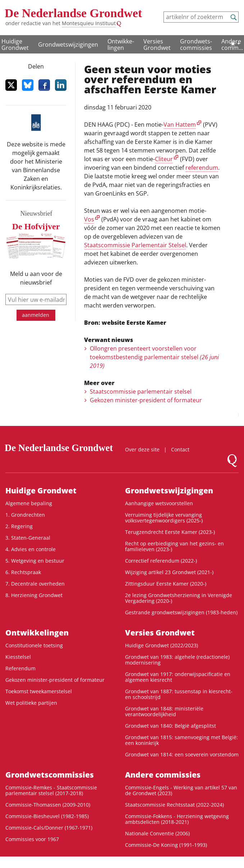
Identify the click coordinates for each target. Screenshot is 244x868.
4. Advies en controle (31, 549)
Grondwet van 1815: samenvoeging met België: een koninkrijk (181, 740)
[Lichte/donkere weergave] (235, 44)
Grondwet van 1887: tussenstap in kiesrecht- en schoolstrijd (179, 694)
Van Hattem (180, 125)
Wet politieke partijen (31, 703)
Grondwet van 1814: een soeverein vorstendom (182, 754)
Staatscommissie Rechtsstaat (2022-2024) (174, 805)
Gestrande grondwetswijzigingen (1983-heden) (181, 612)
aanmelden (36, 315)
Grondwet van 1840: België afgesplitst (171, 726)
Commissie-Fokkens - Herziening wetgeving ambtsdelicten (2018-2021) (177, 819)
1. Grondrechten (25, 515)
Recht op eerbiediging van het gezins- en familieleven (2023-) (174, 546)
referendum (202, 168)
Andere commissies (163, 775)
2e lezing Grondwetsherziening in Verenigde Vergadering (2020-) (179, 598)
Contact (180, 449)
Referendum (20, 668)
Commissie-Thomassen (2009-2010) (48, 805)
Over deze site (142, 449)
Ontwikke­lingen (121, 44)
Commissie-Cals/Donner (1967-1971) (49, 828)
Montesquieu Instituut (89, 23)
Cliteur (164, 159)
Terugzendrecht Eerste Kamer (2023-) (170, 532)
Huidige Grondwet (15, 44)
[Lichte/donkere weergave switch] (235, 44)
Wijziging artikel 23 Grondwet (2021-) (169, 572)
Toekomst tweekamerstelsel (39, 691)
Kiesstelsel (18, 657)
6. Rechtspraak (23, 572)
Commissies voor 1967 (32, 839)
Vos (89, 219)
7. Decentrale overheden (35, 584)
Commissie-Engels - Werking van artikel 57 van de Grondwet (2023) (181, 790)
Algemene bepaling (29, 503)
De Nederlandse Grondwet (73, 13)
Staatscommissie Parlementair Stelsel (135, 245)
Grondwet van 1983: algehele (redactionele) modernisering (177, 660)
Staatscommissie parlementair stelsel (141, 391)
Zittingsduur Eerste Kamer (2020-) (166, 584)
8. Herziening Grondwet (34, 595)
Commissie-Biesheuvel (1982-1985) (47, 816)
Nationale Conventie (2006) (157, 833)
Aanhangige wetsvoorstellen (159, 503)
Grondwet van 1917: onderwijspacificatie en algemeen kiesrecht (178, 677)
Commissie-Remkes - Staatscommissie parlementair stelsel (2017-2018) (51, 790)
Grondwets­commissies (196, 44)
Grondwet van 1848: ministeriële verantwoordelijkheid (164, 711)
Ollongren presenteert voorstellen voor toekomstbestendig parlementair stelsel (154, 357)
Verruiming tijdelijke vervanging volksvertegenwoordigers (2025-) (164, 518)
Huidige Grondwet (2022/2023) (162, 645)
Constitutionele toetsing (34, 645)
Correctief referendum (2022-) (161, 561)
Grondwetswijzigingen (68, 44)
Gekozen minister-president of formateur (146, 400)
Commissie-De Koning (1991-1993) (166, 845)
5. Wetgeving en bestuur (35, 561)
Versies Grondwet (157, 44)
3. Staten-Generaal (28, 538)
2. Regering (19, 526)
